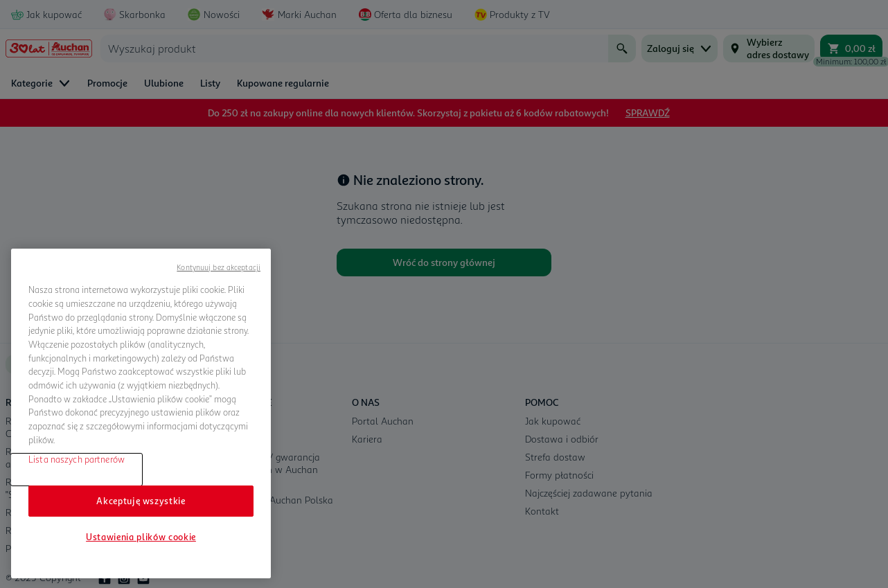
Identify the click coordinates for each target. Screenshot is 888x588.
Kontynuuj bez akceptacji (219, 267)
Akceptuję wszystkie (141, 501)
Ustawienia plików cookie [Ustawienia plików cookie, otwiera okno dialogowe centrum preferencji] (141, 537)
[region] (141, 413)
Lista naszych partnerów (77, 459)
